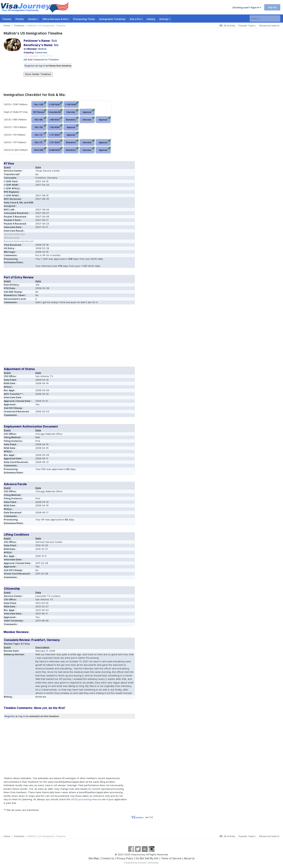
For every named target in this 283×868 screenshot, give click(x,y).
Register (30, 66)
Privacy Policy (125, 858)
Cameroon (41, 52)
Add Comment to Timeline (43, 59)
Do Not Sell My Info (147, 858)
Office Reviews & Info (56, 19)
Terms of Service (171, 858)
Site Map (94, 858)
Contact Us (108, 858)
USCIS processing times (84, 799)
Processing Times (84, 19)
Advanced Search (269, 25)
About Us (189, 858)
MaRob (42, 49)
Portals (20, 19)
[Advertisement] (69, 337)
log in (42, 66)
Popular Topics (247, 25)
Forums (7, 19)
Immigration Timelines (112, 19)
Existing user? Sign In (247, 7)
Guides (33, 19)
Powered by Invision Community (141, 863)
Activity (165, 19)
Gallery (151, 19)
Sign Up (272, 7)
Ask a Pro (136, 19)
